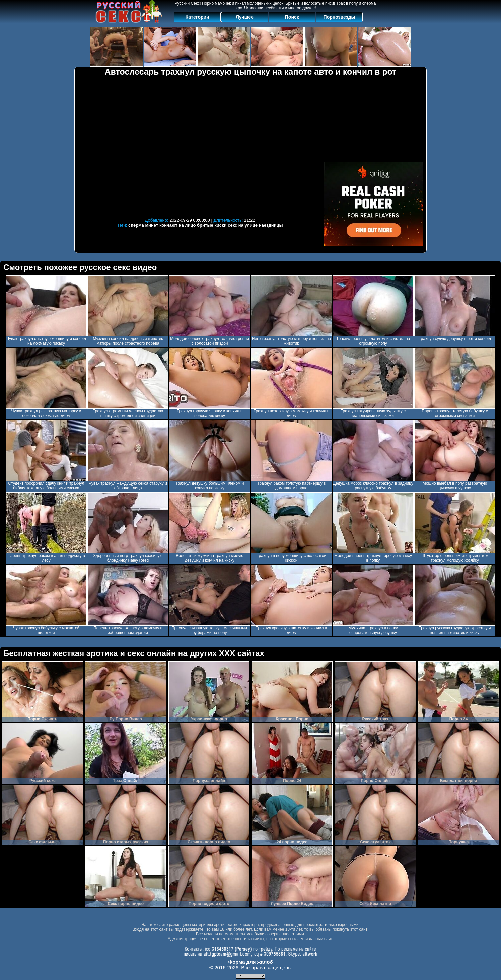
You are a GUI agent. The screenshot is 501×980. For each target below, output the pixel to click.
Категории (197, 17)
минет (152, 225)
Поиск (292, 17)
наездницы (271, 225)
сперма (136, 225)
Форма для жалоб (250, 962)
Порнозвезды (339, 17)
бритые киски (212, 225)
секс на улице (243, 225)
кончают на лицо (178, 225)
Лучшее (245, 17)
